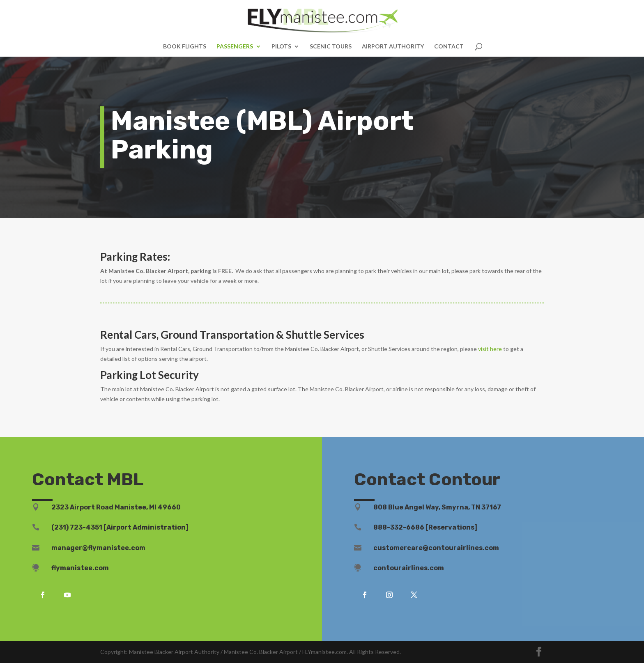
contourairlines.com (409, 568)
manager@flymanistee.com (98, 548)
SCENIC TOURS (331, 47)
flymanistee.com (80, 568)
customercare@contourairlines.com (436, 548)
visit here (490, 349)
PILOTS (281, 47)
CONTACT (449, 47)
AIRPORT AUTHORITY (393, 47)
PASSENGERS (235, 47)
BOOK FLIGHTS (185, 47)
